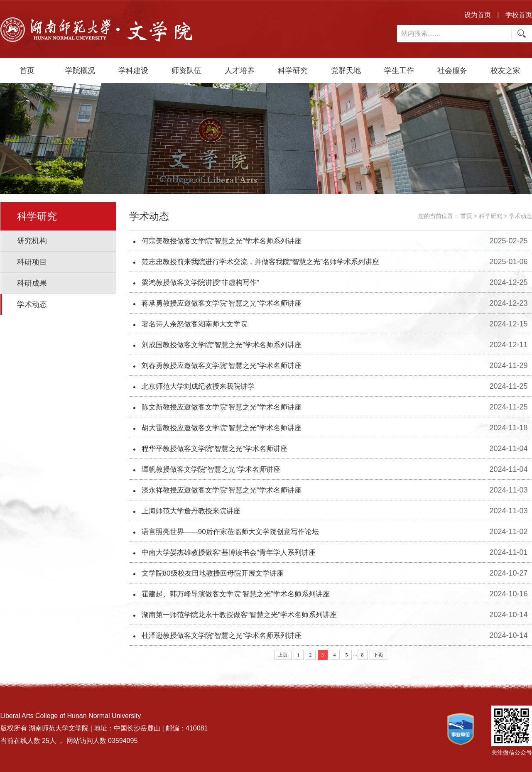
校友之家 (505, 71)
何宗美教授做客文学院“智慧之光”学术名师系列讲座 (226, 241)
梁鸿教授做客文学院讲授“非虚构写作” (204, 282)
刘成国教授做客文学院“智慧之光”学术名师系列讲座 (226, 345)
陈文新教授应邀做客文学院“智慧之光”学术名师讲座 (226, 407)
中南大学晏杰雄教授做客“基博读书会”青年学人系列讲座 (234, 552)
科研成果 (32, 283)
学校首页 (519, 15)
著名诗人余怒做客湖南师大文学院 (198, 324)
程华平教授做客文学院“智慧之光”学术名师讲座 (219, 448)
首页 (27, 71)
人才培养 (240, 71)
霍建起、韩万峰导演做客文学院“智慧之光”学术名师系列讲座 (241, 594)
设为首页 (478, 15)
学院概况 (80, 71)
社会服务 (452, 71)
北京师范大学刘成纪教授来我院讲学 (201, 386)
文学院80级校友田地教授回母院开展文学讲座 (217, 573)
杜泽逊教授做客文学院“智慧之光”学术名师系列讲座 (226, 635)
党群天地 (346, 71)
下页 (378, 655)
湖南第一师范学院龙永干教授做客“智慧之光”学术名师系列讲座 (245, 615)
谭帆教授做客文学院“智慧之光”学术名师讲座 (215, 469)
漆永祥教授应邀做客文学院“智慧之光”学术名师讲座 (226, 490)
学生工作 (399, 71)
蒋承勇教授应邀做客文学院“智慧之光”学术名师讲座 (226, 303)
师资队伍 (186, 71)
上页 (283, 655)
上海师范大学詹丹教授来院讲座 (194, 511)
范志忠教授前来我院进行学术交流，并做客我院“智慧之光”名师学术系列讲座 (267, 262)
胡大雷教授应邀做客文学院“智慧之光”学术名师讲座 (226, 428)
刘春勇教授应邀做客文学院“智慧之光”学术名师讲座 (226, 365)
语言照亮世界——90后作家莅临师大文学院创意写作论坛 (235, 532)
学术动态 (32, 304)
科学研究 (293, 71)
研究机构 (32, 241)
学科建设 (133, 71)
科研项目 (32, 262)
